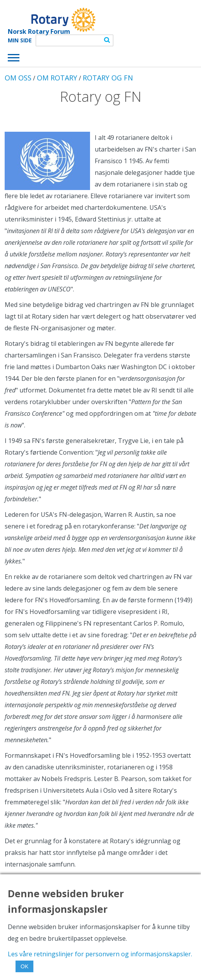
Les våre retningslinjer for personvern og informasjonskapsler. (100, 954)
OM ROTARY (57, 78)
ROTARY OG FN (108, 78)
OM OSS (18, 78)
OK (24, 966)
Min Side (20, 40)
